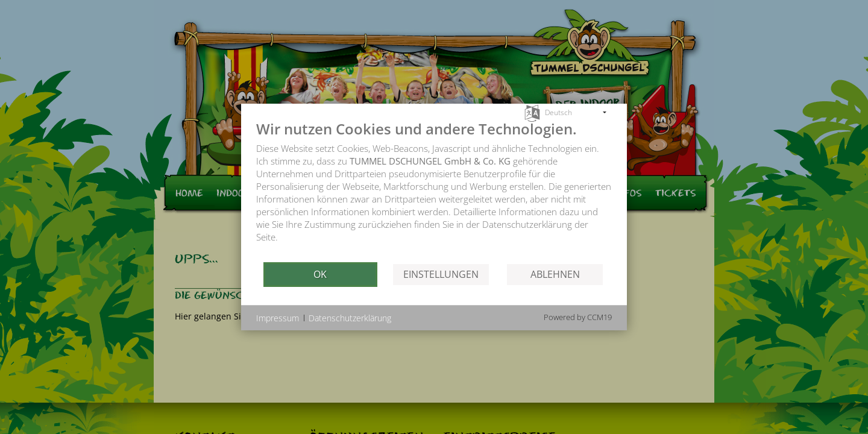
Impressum (278, 318)
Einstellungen (441, 274)
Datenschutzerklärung (350, 318)
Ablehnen (555, 274)
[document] (434, 190)
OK (320, 274)
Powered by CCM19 (578, 317)
